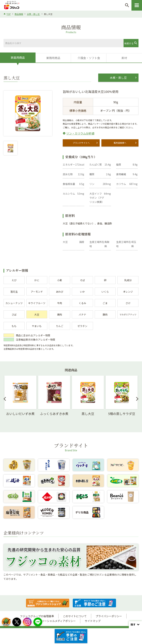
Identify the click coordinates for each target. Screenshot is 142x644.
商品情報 (19, 14)
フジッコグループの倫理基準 (37, 616)
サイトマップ (93, 621)
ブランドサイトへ (81, 143)
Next (137, 399)
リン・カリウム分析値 (80, 133)
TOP (9, 14)
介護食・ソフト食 (89, 58)
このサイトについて (75, 616)
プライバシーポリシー (109, 616)
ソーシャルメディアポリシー (59, 621)
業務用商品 (53, 58)
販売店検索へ (120, 143)
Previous (5, 399)
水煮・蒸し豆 (33, 14)
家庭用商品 (18, 57)
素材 (124, 58)
